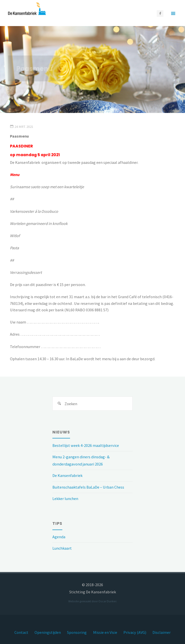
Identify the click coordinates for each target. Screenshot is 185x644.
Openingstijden (48, 632)
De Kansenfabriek (67, 475)
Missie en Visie (105, 632)
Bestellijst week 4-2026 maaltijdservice (86, 445)
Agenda (59, 537)
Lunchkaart (62, 548)
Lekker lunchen (65, 499)
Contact (21, 632)
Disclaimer (162, 632)
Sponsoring (77, 632)
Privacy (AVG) (135, 632)
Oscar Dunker (107, 601)
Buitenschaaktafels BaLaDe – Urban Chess (88, 487)
